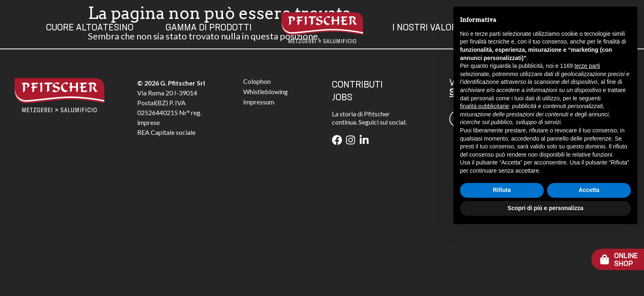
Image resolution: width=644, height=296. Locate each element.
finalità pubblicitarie (484, 171)
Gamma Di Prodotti (209, 28)
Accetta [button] (589, 256)
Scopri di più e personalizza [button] (545, 273)
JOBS (342, 98)
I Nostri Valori (426, 28)
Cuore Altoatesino (90, 28)
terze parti (587, 132)
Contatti (513, 28)
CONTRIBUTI (357, 85)
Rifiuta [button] (502, 256)
